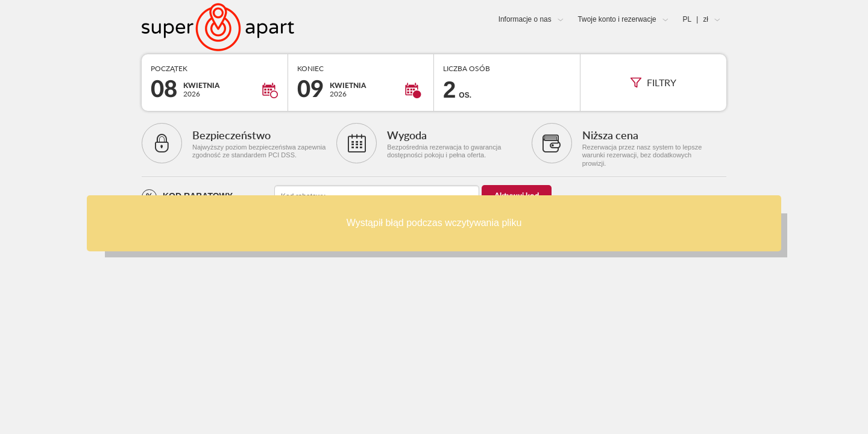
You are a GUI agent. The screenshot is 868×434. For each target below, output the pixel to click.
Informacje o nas (525, 19)
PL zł (696, 19)
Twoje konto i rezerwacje (617, 19)
